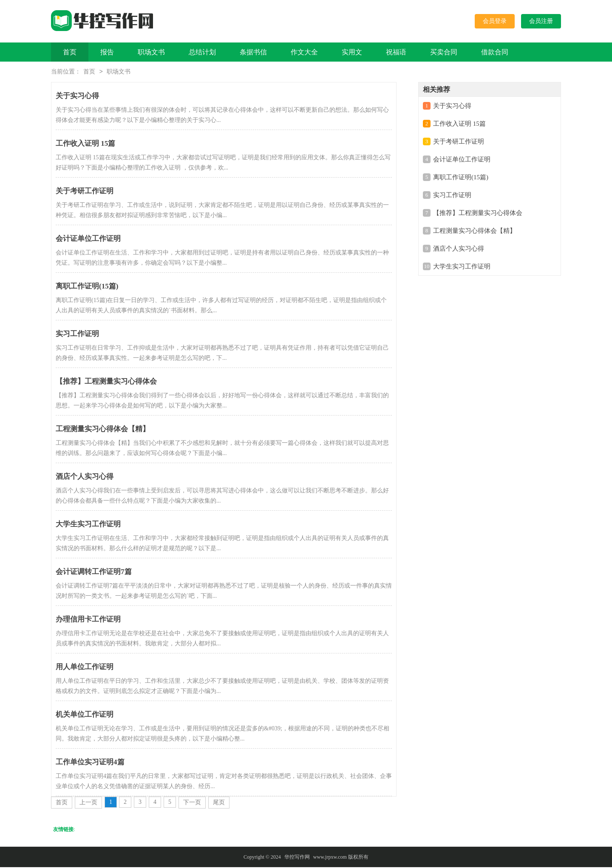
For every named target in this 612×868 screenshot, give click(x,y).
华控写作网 (297, 858)
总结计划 (202, 52)
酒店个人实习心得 (459, 249)
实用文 (352, 52)
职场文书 (151, 52)
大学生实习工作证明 (462, 267)
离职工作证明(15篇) (461, 178)
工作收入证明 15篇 (459, 124)
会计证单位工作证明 (462, 160)
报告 (107, 52)
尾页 (219, 803)
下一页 (192, 803)
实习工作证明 (452, 196)
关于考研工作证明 (459, 142)
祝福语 (396, 52)
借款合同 (495, 52)
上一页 (88, 803)
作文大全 (304, 52)
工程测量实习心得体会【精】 (475, 232)
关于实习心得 (452, 107)
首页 (70, 52)
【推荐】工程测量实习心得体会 (478, 214)
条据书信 (253, 52)
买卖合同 (444, 52)
